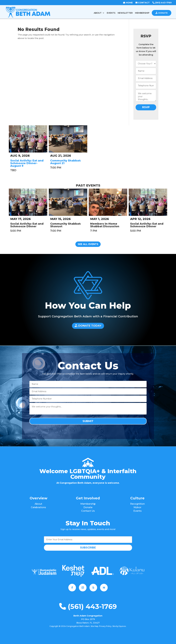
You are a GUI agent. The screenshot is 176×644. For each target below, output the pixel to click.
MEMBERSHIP (142, 13)
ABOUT (98, 13)
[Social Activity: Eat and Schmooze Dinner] (28, 202)
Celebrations (38, 507)
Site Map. (95, 626)
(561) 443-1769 (88, 606)
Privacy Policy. (105, 626)
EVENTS (111, 13)
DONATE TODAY (88, 326)
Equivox (122, 626)
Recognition (137, 504)
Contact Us (88, 511)
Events (138, 511)
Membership (88, 504)
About (38, 504)
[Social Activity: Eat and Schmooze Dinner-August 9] (28, 139)
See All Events (88, 244)
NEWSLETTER (125, 13)
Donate (88, 507)
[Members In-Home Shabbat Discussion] (108, 202)
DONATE (162, 13)
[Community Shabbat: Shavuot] (68, 202)
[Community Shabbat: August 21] (68, 139)
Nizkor (137, 507)
